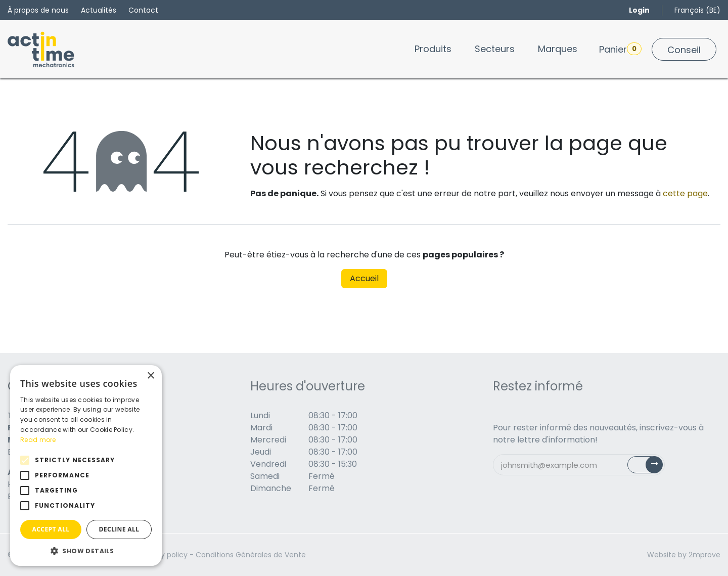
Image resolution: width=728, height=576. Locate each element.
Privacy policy (164, 555)
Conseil (684, 50)
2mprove (704, 555)
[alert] (86, 466)
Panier (620, 49)
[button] (86, 551)
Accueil (364, 278)
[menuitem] (433, 49)
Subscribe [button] (651, 467)
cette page (685, 193)
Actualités (99, 10)
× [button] (150, 376)
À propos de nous (38, 10)
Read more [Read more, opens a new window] (38, 440)
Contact (143, 10)
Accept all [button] (51, 529)
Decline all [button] (119, 529)
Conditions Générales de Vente (251, 555)
